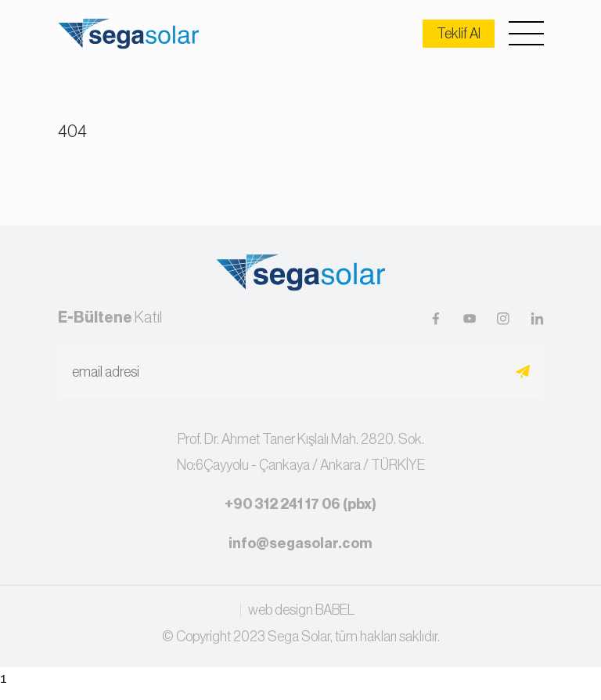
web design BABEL (301, 610)
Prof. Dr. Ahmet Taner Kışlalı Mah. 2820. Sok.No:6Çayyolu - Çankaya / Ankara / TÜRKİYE (301, 452)
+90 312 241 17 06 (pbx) (300, 504)
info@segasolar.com (300, 543)
